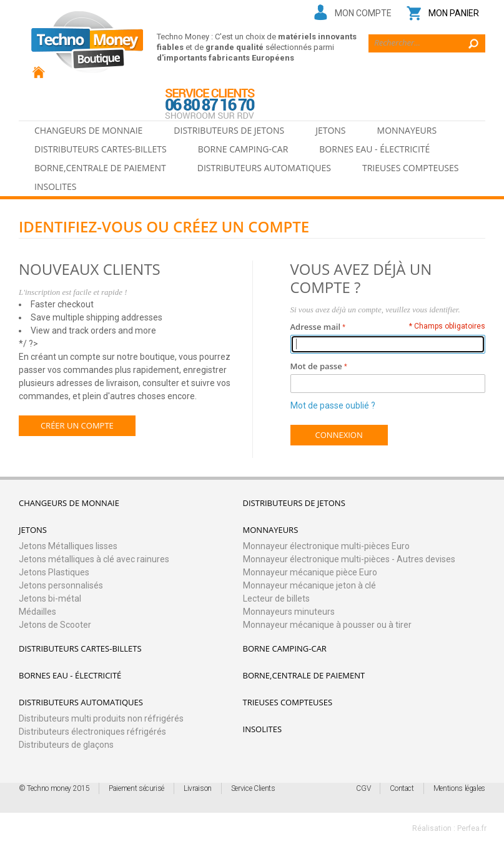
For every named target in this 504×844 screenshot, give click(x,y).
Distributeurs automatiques (264, 168)
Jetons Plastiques (54, 572)
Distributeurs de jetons (229, 130)
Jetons (330, 130)
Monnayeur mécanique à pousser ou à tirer (327, 625)
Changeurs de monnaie (88, 130)
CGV (363, 788)
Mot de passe (316, 366)
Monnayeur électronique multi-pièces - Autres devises (349, 559)
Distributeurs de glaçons (66, 745)
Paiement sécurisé (136, 788)
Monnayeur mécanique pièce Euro (310, 572)
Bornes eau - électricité (374, 149)
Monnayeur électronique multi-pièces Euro (326, 546)
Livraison (198, 788)
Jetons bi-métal (50, 598)
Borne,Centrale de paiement (100, 168)
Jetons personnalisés (61, 585)
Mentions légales (459, 788)
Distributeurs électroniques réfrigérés (92, 732)
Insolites (55, 186)
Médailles (37, 612)
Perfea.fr (472, 828)
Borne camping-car (243, 149)
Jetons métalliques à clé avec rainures (94, 559)
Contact (402, 788)
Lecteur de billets (276, 598)
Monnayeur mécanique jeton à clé (309, 585)
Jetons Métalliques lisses (68, 546)
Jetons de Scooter (55, 625)
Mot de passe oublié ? (333, 405)
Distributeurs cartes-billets (101, 149)
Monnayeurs (407, 130)
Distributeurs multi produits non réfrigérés (101, 718)
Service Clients (253, 788)
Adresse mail (316, 327)
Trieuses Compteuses (411, 168)
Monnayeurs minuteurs (289, 612)
